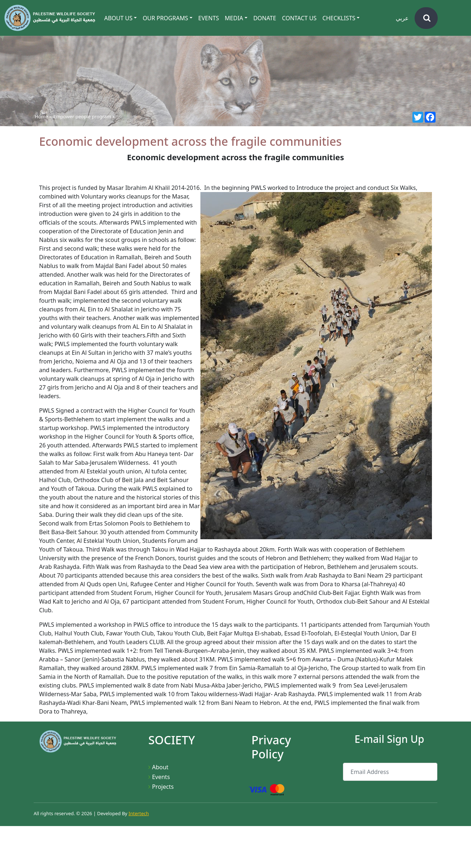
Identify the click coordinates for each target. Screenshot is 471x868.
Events (209, 18)
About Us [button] (118, 18)
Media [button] (234, 18)
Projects (163, 787)
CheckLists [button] (339, 18)
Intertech (139, 813)
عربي (402, 18)
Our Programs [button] (165, 18)
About (160, 767)
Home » (43, 116)
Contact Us (299, 18)
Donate (265, 18)
